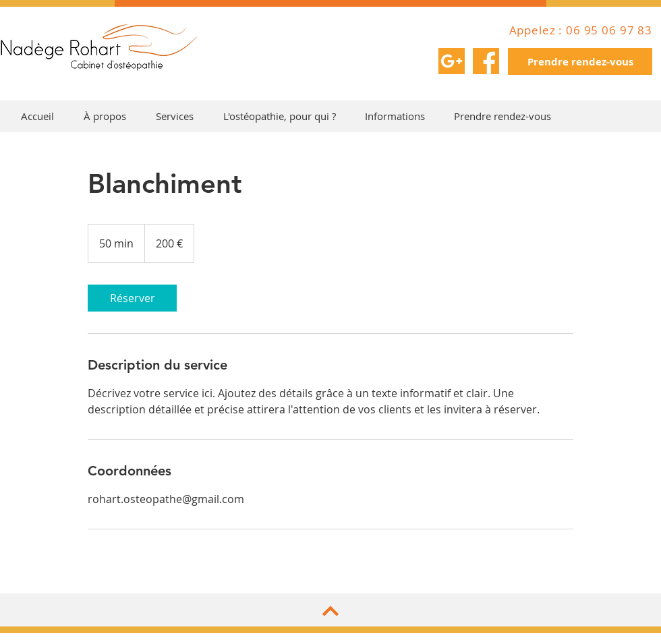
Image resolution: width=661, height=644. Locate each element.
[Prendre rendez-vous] (580, 61)
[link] (132, 298)
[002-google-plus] (452, 61)
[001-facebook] (486, 61)
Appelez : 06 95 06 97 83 (581, 30)
